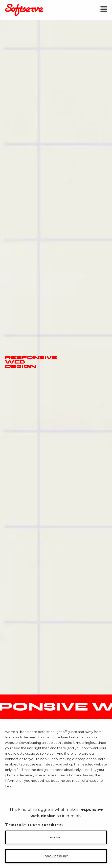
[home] (23, 10)
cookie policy (56, 856)
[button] (104, 10)
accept (56, 837)
